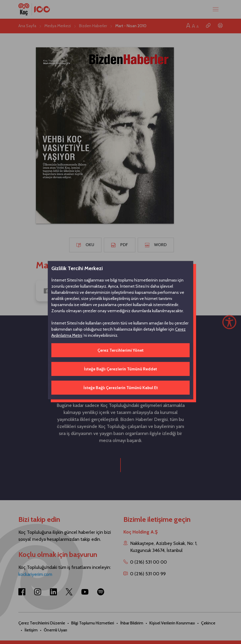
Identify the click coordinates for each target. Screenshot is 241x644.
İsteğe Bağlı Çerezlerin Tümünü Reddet (120, 369)
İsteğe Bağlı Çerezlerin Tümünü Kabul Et (121, 388)
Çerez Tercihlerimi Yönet (120, 350)
